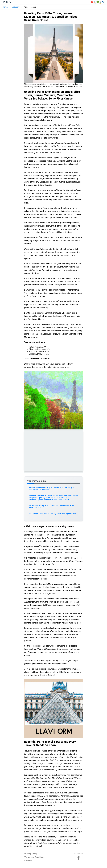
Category (16, 7)
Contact (28, 861)
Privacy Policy (31, 854)
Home (5, 7)
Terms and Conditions (34, 857)
